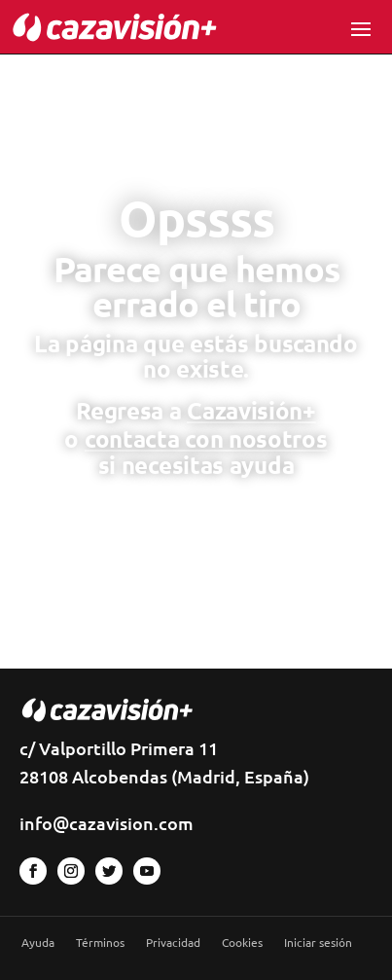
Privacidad (173, 943)
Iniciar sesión (318, 943)
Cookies (242, 943)
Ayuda (38, 943)
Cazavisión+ (251, 410)
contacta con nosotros (206, 438)
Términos (100, 943)
